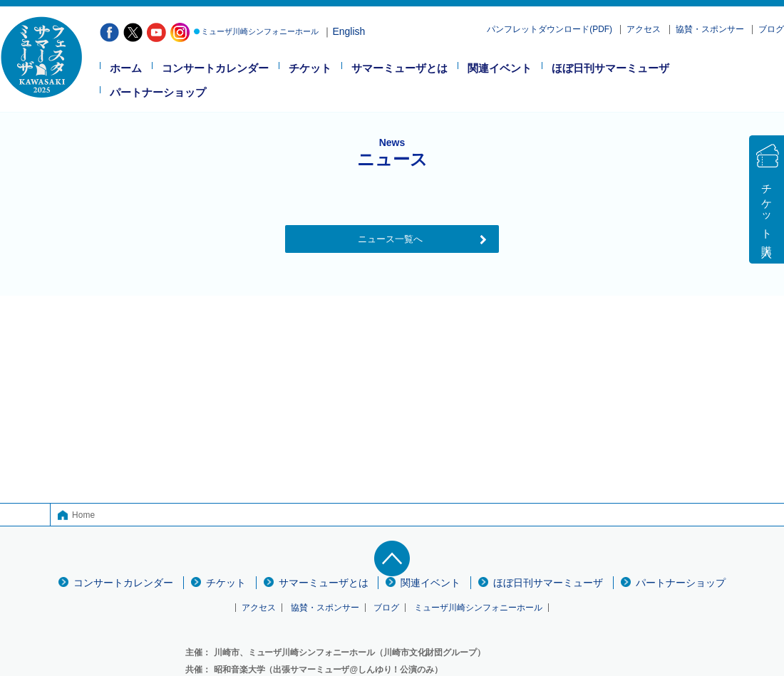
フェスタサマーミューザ (41, 57)
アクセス (644, 30)
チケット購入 (767, 209)
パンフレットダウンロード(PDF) (550, 30)
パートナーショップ (158, 93)
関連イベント (500, 68)
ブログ (771, 30)
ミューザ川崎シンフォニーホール (260, 31)
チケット (310, 68)
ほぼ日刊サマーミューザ (610, 68)
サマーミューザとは (399, 68)
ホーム (126, 68)
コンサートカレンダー (215, 68)
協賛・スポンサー (710, 30)
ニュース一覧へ (390, 239)
